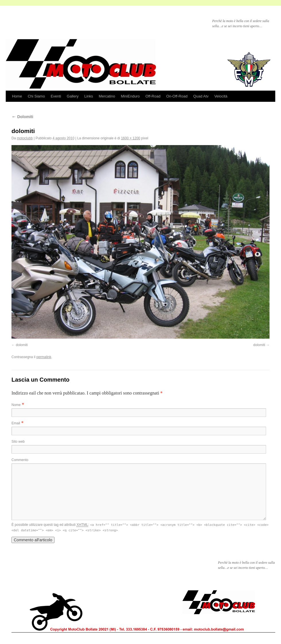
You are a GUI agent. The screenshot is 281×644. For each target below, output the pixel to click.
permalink (44, 357)
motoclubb (25, 138)
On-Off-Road (177, 96)
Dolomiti (22, 117)
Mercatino (107, 96)
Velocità (221, 96)
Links (89, 96)
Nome (16, 405)
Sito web (18, 442)
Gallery (73, 96)
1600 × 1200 (131, 138)
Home (17, 96)
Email (16, 423)
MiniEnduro (130, 96)
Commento (20, 460)
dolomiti (22, 345)
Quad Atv (201, 96)
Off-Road (153, 96)
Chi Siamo (36, 96)
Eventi (56, 96)
